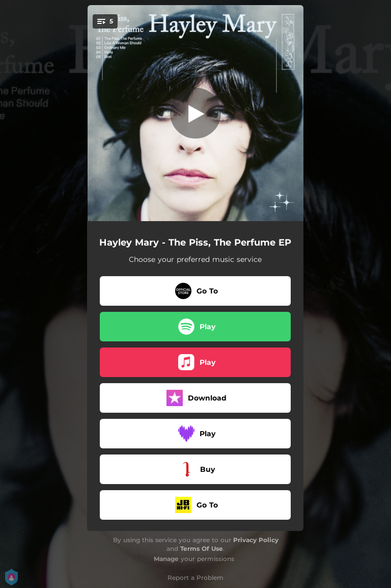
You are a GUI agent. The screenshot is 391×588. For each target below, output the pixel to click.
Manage (166, 559)
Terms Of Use (202, 549)
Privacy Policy (256, 540)
